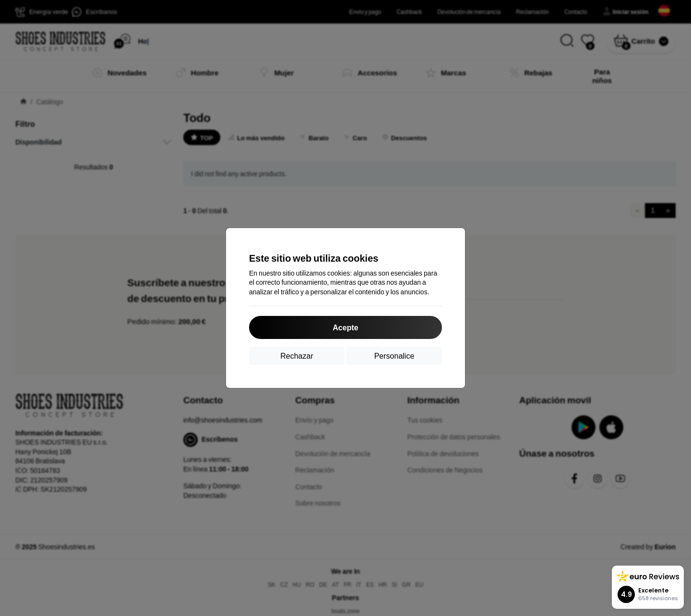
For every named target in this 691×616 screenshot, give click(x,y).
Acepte (345, 327)
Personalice (394, 356)
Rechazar (297, 356)
